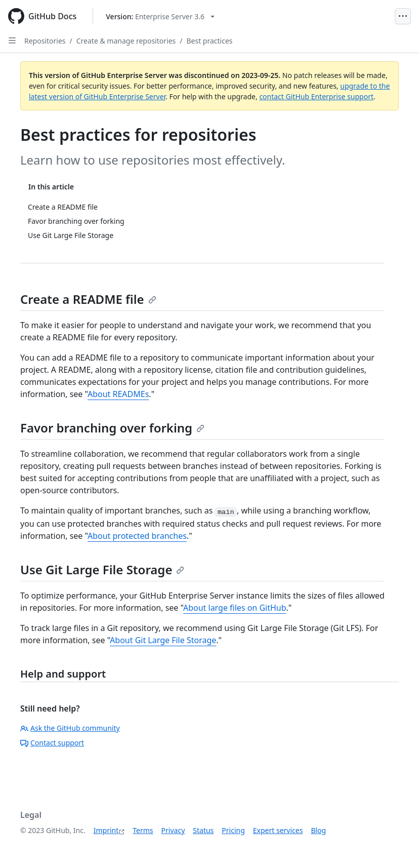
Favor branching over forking (112, 428)
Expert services (278, 830)
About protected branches (137, 536)
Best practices (209, 41)
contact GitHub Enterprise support (316, 96)
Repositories (45, 41)
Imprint (106, 830)
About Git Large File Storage (163, 640)
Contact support (52, 743)
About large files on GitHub (235, 608)
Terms (143, 830)
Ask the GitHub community (70, 728)
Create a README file (88, 299)
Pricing (233, 830)
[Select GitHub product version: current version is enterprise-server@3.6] (160, 16)
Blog (318, 830)
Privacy (173, 830)
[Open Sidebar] (12, 41)
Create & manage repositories (126, 41)
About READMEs (118, 394)
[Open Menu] (403, 16)
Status (203, 830)
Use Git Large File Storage (102, 569)
